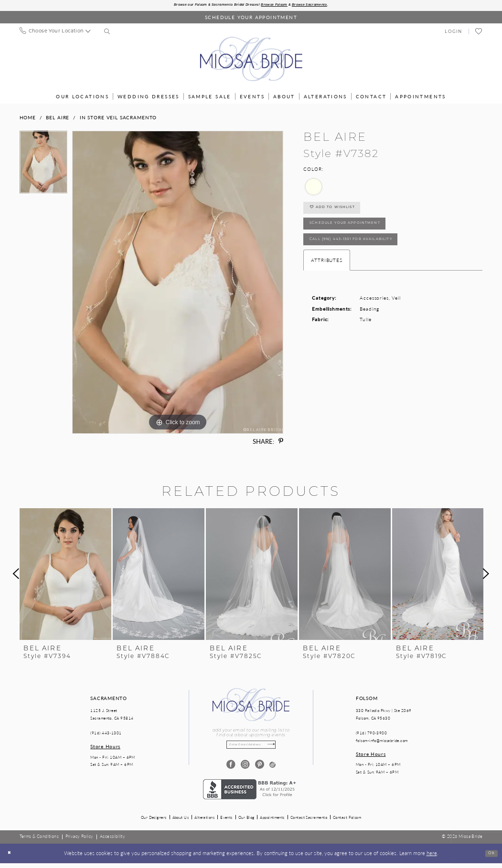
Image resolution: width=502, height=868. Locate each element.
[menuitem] (55, 34)
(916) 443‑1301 (106, 735)
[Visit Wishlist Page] (479, 34)
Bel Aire (58, 119)
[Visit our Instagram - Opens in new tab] (244, 769)
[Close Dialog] (11, 858)
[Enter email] (251, 748)
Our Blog (246, 822)
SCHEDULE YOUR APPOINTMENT (361, 235)
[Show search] (107, 34)
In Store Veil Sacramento (118, 119)
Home (28, 119)
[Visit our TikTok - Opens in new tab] (272, 769)
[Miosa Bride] (251, 61)
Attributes (327, 281)
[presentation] (65, 575)
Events (226, 822)
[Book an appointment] (251, 19)
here (432, 858)
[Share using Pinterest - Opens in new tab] (281, 444)
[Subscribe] (280, 748)
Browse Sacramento (333, 6)
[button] (453, 34)
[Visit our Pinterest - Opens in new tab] (258, 769)
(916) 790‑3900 (371, 735)
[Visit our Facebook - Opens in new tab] (230, 769)
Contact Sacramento (309, 822)
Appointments (272, 822)
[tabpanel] (44, 166)
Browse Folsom (284, 6)
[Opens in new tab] (251, 793)
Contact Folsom (347, 822)
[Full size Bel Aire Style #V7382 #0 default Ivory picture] (178, 284)
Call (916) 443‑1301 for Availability (371, 257)
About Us (181, 822)
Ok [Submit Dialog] (490, 858)
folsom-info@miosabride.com (382, 742)
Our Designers (154, 822)
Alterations (204, 822)
